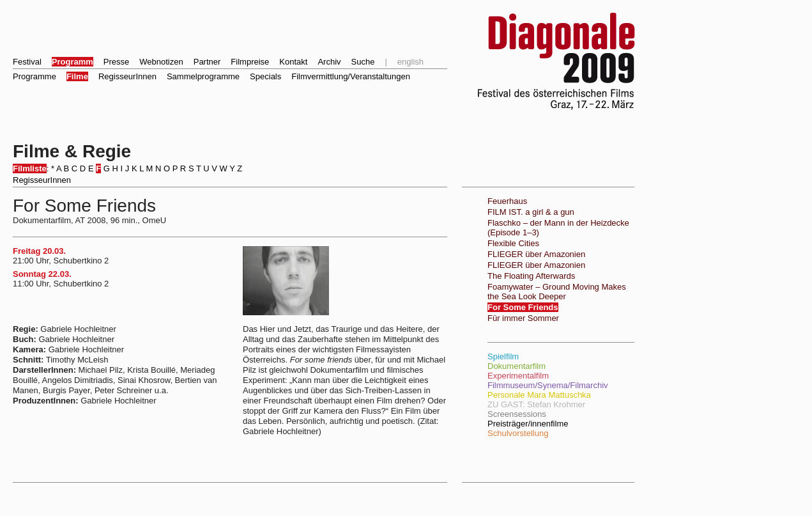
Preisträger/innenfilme (528, 424)
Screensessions (517, 414)
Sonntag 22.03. (42, 274)
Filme (77, 76)
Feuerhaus (507, 201)
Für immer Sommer (523, 318)
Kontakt (293, 62)
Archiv (329, 62)
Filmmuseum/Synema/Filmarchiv (548, 385)
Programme (34, 76)
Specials (265, 76)
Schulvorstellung (518, 433)
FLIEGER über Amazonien (536, 254)
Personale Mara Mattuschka (539, 395)
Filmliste (30, 168)
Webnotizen (161, 62)
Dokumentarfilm (517, 366)
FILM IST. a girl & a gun (531, 212)
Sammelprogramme (203, 76)
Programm (73, 62)
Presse (116, 62)
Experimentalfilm (518, 376)
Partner (207, 62)
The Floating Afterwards (531, 276)
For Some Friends (523, 307)
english (410, 62)
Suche (363, 62)
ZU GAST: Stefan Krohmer (536, 404)
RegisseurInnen (127, 76)
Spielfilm (503, 356)
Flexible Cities (513, 243)
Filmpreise (250, 62)
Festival (27, 62)
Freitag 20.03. (39, 251)
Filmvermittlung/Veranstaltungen (351, 76)
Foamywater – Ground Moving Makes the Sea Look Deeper (557, 292)
